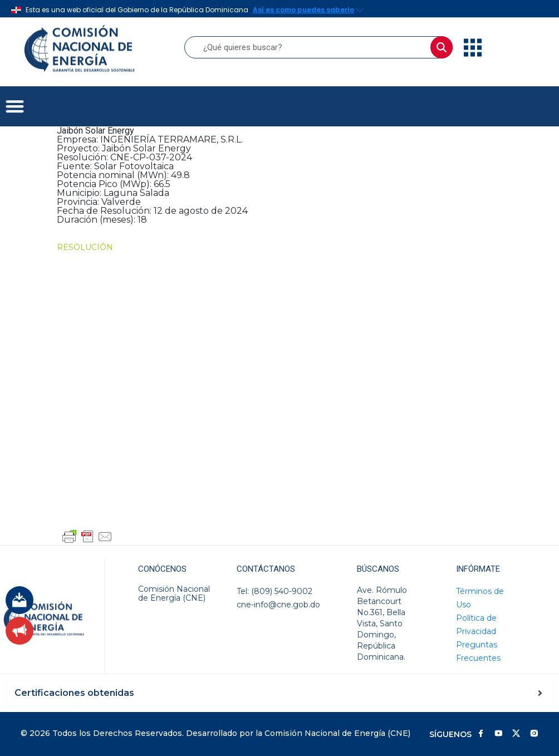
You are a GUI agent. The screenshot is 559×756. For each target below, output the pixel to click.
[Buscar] (442, 47)
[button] (15, 107)
